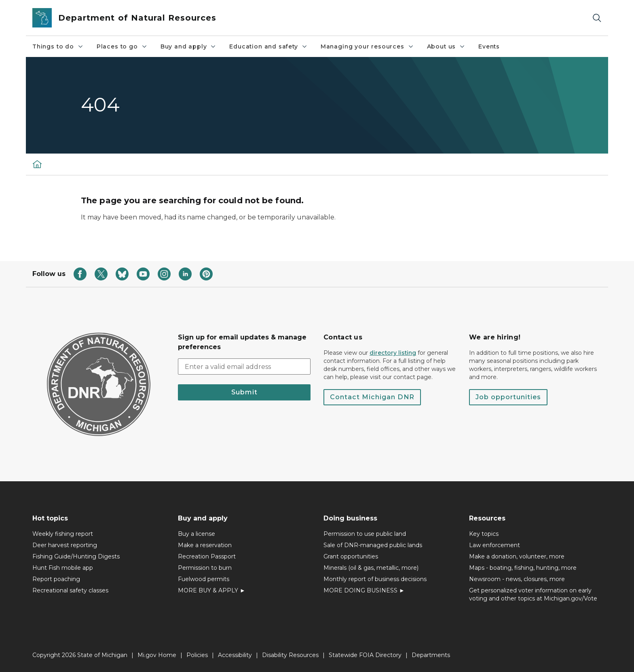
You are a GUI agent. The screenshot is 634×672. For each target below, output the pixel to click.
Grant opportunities (351, 556)
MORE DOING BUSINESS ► (364, 590)
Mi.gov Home (157, 655)
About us (446, 46)
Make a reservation (205, 545)
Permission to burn (205, 568)
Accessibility (235, 655)
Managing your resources (367, 46)
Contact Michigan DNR (372, 397)
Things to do (58, 46)
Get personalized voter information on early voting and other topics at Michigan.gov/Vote (533, 594)
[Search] (597, 18)
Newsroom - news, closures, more (517, 579)
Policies (197, 655)
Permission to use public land (365, 534)
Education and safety (268, 46)
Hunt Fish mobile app (63, 568)
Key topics (484, 534)
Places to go (122, 46)
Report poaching (56, 579)
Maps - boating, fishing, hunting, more (523, 568)
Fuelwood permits (204, 579)
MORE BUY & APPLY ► (212, 590)
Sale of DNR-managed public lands (373, 545)
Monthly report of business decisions (375, 579)
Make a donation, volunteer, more (517, 556)
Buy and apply (189, 46)
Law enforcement (495, 545)
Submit (244, 392)
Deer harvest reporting (65, 545)
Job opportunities (508, 397)
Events (489, 46)
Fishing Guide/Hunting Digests (76, 556)
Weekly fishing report (63, 534)
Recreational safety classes (70, 590)
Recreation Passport (207, 556)
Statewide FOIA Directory (365, 655)
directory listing (393, 353)
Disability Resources (290, 655)
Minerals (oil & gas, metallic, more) (371, 568)
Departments (431, 655)
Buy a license (197, 534)
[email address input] (244, 367)
